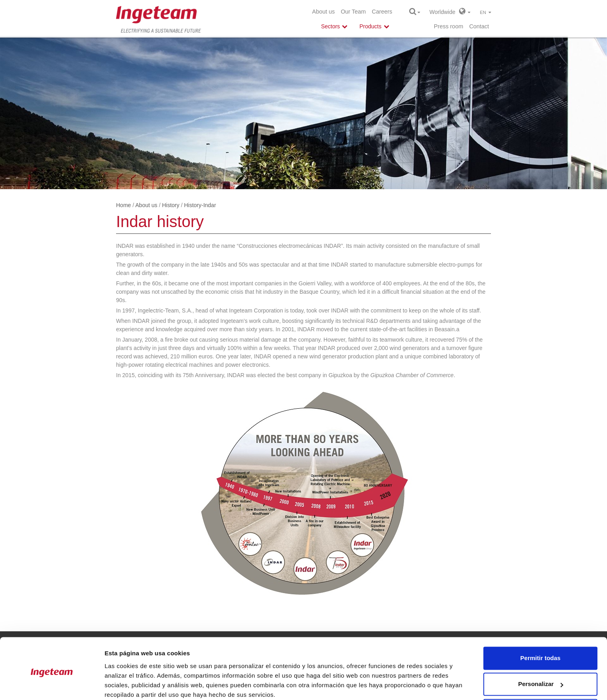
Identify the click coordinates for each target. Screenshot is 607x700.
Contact (479, 26)
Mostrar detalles (128, 684)
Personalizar (541, 652)
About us (324, 12)
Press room (449, 26)
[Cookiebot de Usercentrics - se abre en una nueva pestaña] (52, 684)
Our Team (353, 12)
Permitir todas (541, 626)
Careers (382, 12)
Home (123, 205)
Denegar (540, 678)
